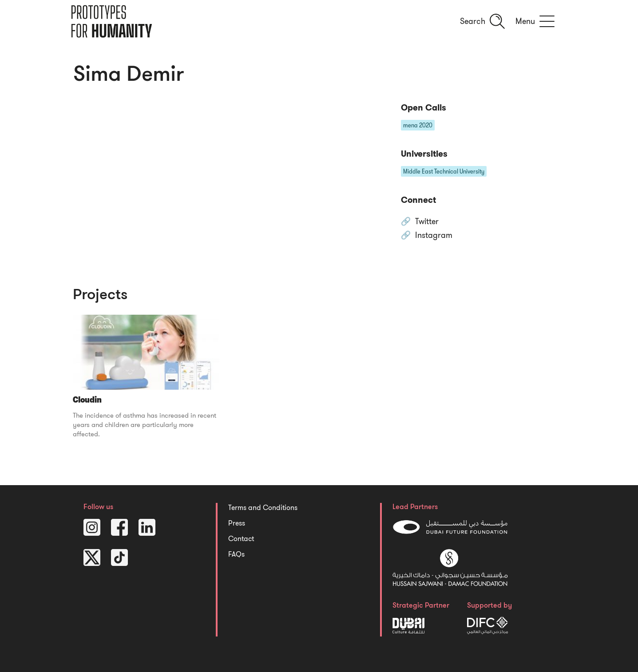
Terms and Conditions (263, 508)
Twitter (427, 222)
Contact (241, 539)
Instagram (434, 236)
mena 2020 (418, 125)
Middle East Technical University (444, 171)
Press (237, 523)
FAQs (236, 554)
